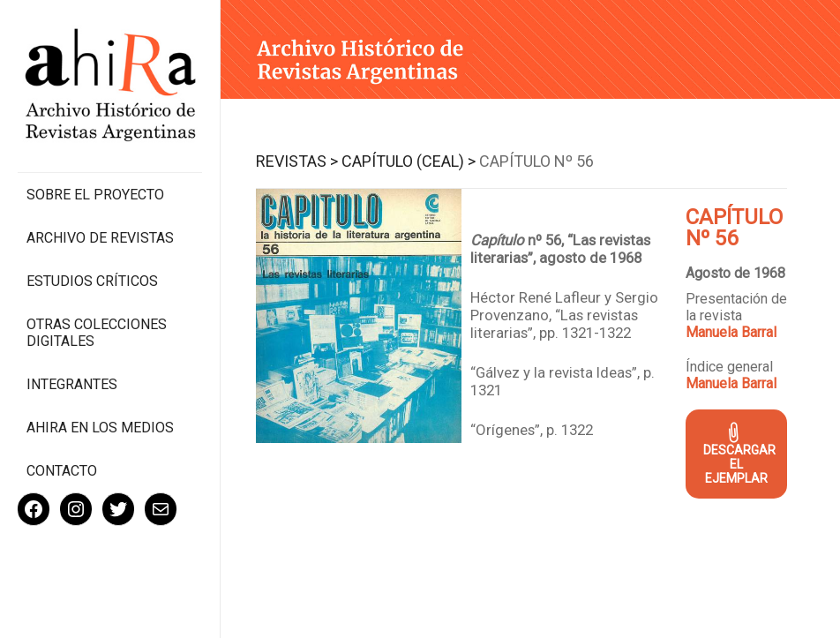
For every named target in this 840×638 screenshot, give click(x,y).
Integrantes (72, 384)
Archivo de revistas (100, 238)
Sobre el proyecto (95, 195)
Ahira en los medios (100, 428)
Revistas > (297, 161)
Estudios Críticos (92, 281)
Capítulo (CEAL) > (409, 161)
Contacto (62, 471)
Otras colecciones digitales (97, 333)
